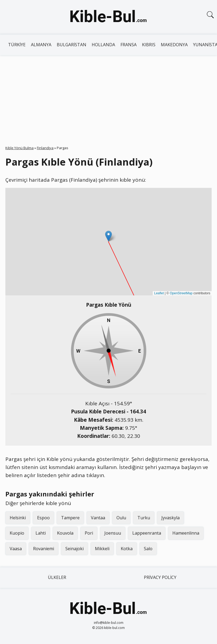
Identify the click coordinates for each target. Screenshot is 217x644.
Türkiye (17, 45)
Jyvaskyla (170, 518)
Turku (144, 518)
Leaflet (159, 293)
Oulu (121, 518)
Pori (89, 533)
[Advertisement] (108, 95)
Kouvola (65, 533)
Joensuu (113, 533)
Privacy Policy (160, 577)
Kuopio (17, 533)
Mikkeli (102, 549)
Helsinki (18, 518)
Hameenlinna (186, 533)
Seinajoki (74, 549)
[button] (108, 236)
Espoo (43, 518)
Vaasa (16, 549)
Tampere (70, 518)
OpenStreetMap (181, 293)
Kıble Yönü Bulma (19, 148)
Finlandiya (45, 148)
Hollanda (103, 45)
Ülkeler (57, 577)
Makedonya (174, 45)
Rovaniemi (44, 549)
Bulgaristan (72, 45)
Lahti (41, 533)
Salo (148, 549)
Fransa (129, 45)
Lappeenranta (147, 533)
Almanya (41, 45)
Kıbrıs (149, 45)
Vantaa (98, 518)
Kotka (127, 549)
